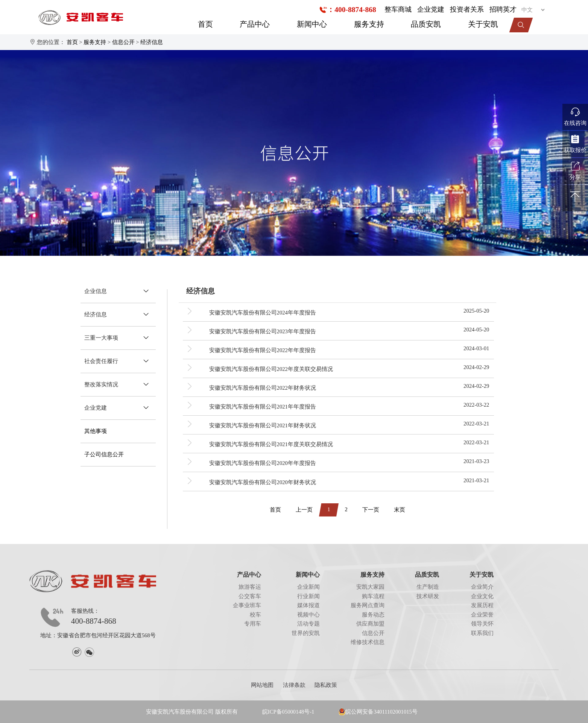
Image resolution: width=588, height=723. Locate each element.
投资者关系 (467, 9)
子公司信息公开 (104, 454)
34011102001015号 (395, 712)
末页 (400, 510)
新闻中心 (312, 24)
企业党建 (431, 9)
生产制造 (428, 587)
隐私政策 (326, 685)
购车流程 (373, 596)
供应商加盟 (370, 624)
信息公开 (123, 42)
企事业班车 (247, 605)
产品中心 (255, 24)
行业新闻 (308, 596)
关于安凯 (483, 24)
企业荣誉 (482, 615)
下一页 (371, 510)
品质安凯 (426, 24)
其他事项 (96, 431)
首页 (205, 24)
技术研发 (428, 596)
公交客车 (250, 596)
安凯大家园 (370, 587)
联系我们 (482, 633)
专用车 (253, 624)
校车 (255, 615)
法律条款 (294, 685)
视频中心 (308, 615)
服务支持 (369, 24)
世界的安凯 (306, 633)
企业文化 (482, 596)
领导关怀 (482, 624)
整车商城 (398, 9)
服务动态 (373, 615)
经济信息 (152, 42)
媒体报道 (308, 605)
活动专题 (308, 624)
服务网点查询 (368, 605)
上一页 (304, 510)
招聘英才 (503, 9)
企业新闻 (308, 587)
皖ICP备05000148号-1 (288, 712)
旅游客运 (250, 587)
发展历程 (482, 605)
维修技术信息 (368, 642)
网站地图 (262, 685)
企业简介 (482, 587)
